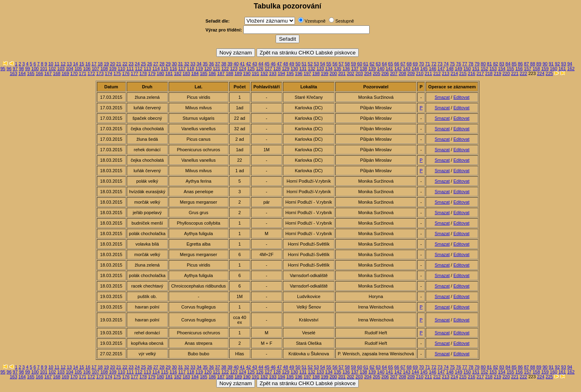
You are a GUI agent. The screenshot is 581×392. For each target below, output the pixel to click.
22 (125, 64)
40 (236, 64)
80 (483, 64)
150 (467, 69)
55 (329, 64)
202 (351, 73)
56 (335, 64)
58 (347, 64)
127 (268, 69)
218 (489, 73)
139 (372, 69)
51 (304, 64)
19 (106, 64)
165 (31, 73)
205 (376, 73)
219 (497, 73)
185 (203, 73)
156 (519, 69)
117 (182, 69)
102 (52, 69)
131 (303, 69)
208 (402, 73)
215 (463, 73)
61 (366, 64)
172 (91, 73)
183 (186, 73)
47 (279, 64)
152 (484, 69)
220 (506, 73)
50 (298, 64)
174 (109, 73)
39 (230, 64)
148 (450, 69)
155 (510, 69)
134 (329, 69)
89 (539, 64)
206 (385, 73)
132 (311, 69)
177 (134, 73)
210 (420, 73)
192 (264, 73)
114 (156, 69)
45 (267, 64)
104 (69, 69)
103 (61, 69)
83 (502, 64)
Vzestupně (315, 21)
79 (477, 64)
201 (342, 73)
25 (143, 64)
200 (333, 73)
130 (294, 69)
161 (562, 69)
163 (13, 73)
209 (411, 73)
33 (193, 64)
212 (437, 73)
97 (15, 69)
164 (22, 73)
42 (249, 64)
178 (143, 73)
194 (281, 73)
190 (247, 73)
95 (3, 69)
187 (221, 73)
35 (205, 64)
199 (324, 73)
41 (242, 64)
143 (407, 69)
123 (234, 69)
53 (316, 64)
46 (273, 64)
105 (78, 69)
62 (372, 64)
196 (299, 73)
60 (359, 64)
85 (514, 64)
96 (9, 69)
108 (104, 69)
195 (290, 73)
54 (322, 64)
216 (472, 73)
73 (440, 64)
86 (520, 64)
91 (551, 64)
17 (94, 64)
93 (564, 64)
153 (493, 69)
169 (65, 73)
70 (421, 64)
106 (87, 69)
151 (476, 69)
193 (273, 73)
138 (364, 69)
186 (212, 73)
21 (119, 64)
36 (211, 64)
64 (385, 64)
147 (441, 69)
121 (216, 69)
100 (35, 69)
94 (570, 64)
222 (523, 73)
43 (255, 64)
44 (261, 64)
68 (409, 64)
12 (63, 64)
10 (51, 64)
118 (190, 69)
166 (39, 73)
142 (398, 69)
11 (57, 64)
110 (121, 69)
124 (242, 69)
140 (380, 69)
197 (307, 73)
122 (225, 69)
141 (389, 69)
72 (434, 64)
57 (341, 64)
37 (217, 64)
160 (554, 69)
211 (428, 73)
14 (75, 64)
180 (160, 73)
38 (224, 64)
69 (415, 64)
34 (199, 64)
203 (359, 73)
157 (528, 69)
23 (131, 64)
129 (286, 69)
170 (74, 73)
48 (286, 64)
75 (452, 64)
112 (139, 69)
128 (277, 69)
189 (238, 73)
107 (95, 69)
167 (48, 73)
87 (527, 64)
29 (168, 64)
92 (557, 64)
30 (174, 64)
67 (403, 64)
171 (83, 73)
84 (508, 64)
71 (428, 64)
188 (230, 73)
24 (137, 64)
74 (446, 64)
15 (82, 64)
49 (292, 64)
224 (541, 73)
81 (489, 64)
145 (424, 69)
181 (169, 73)
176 (126, 73)
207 (394, 73)
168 (56, 73)
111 (130, 69)
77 (465, 64)
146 (433, 69)
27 (156, 64)
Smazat (442, 97)
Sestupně (345, 21)
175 (117, 73)
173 (100, 73)
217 (480, 73)
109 (113, 69)
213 (445, 73)
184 (195, 73)
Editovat (462, 97)
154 (502, 69)
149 (458, 69)
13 (69, 64)
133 (320, 69)
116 (173, 69)
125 (251, 69)
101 (44, 69)
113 (147, 69)
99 (27, 69)
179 (152, 73)
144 (415, 69)
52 (310, 64)
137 (355, 69)
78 (471, 64)
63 (378, 64)
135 (337, 69)
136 (346, 69)
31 (180, 64)
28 (162, 64)
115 (165, 69)
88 (533, 64)
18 (100, 64)
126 (259, 69)
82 (495, 64)
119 (199, 69)
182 (178, 73)
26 (150, 64)
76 (458, 64)
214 (454, 73)
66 (397, 64)
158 (536, 69)
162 (571, 69)
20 (113, 64)
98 (21, 69)
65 (391, 64)
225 (549, 73)
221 (515, 73)
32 (187, 64)
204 (368, 73)
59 (353, 64)
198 (316, 73)
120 (208, 69)
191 (255, 73)
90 (545, 64)
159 (545, 69)
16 (88, 64)
